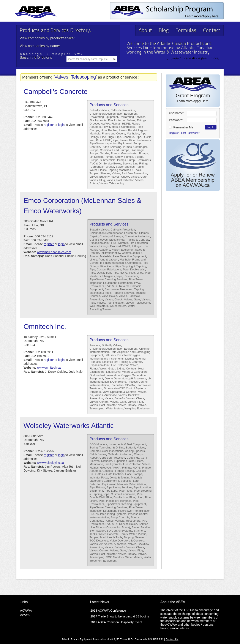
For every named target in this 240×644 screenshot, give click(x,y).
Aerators (95, 345)
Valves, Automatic (106, 395)
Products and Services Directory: (55, 31)
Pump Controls (120, 517)
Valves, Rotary (127, 405)
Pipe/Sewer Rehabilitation (134, 511)
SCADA (130, 385)
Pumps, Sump (126, 160)
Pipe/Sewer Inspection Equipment (111, 143)
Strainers (95, 392)
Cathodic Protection (123, 110)
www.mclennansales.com (54, 252)
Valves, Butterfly (100, 177)
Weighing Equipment (137, 408)
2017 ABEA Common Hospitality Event (116, 622)
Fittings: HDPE (121, 124)
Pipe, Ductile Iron (100, 273)
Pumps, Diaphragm (132, 150)
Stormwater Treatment (119, 289)
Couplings (133, 458)
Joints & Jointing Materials (126, 477)
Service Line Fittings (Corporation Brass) (119, 526)
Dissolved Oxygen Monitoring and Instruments (115, 357)
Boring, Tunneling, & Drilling (107, 447)
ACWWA (26, 611)
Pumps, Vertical (115, 521)
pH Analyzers (138, 378)
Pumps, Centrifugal (135, 147)
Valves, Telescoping (112, 183)
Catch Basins (98, 454)
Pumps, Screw (114, 157)
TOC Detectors (99, 541)
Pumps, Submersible (103, 160)
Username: (176, 113)
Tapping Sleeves (100, 173)
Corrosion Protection (137, 236)
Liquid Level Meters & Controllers (127, 372)
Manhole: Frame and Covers (107, 133)
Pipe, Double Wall (134, 269)
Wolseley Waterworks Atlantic (69, 426)
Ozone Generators (116, 378)
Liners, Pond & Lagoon (133, 130)
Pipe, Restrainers (140, 140)
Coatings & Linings (111, 236)
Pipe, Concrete (125, 137)
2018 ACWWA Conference (108, 611)
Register (174, 133)
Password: (176, 120)
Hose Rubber (109, 130)
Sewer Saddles (125, 167)
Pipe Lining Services (119, 487)
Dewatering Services (132, 117)
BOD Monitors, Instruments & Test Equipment (118, 444)
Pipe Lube (111, 491)
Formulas (186, 31)
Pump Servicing (111, 147)
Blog (164, 31)
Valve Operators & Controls (119, 392)
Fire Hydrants (98, 120)
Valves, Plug (97, 180)
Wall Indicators (99, 306)
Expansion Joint (99, 243)
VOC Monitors (115, 557)
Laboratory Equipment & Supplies (111, 481)
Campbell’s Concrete (55, 92)
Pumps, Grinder (99, 153)
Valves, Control (99, 402)
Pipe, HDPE (103, 140)
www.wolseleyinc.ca (51, 463)
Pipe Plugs (107, 137)
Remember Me (181, 127)
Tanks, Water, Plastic (133, 534)
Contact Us (172, 639)
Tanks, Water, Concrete (104, 534)
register (49, 125)
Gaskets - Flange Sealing (118, 471)
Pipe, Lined (136, 273)
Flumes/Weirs (98, 369)
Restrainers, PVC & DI (103, 286)
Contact (212, 31)
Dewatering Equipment (104, 117)
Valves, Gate (139, 177)
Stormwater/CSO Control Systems (125, 388)
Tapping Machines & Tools (125, 170)
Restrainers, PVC (129, 283)
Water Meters (118, 306)
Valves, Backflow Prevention (129, 173)
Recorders (117, 385)
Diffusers (110, 355)
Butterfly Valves (99, 110)
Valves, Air (96, 544)
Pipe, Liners (120, 140)
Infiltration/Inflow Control (116, 253)
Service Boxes (112, 163)
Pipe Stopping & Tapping (131, 266)
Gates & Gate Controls (122, 369)
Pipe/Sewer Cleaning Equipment (126, 504)
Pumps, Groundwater (124, 153)
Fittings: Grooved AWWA (115, 246)
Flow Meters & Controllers (119, 127)
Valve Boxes (109, 296)
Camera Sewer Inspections (106, 451)
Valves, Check (120, 177)
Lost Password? (190, 133)
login (62, 125)
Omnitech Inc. (45, 327)
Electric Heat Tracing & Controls (129, 240)
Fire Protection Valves (122, 120)
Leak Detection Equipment (129, 256)
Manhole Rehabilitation (131, 484)
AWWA (25, 615)
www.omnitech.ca (49, 368)
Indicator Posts (99, 477)
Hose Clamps (134, 474)
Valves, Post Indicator (120, 180)
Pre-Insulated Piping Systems (108, 514)
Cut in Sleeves (99, 240)
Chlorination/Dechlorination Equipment (114, 114)
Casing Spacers (135, 451)
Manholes (133, 133)
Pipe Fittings (97, 487)
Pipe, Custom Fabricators (105, 269)
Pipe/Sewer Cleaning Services (108, 279)
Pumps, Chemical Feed (104, 150)
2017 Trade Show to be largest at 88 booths (120, 616)
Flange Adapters (100, 250)
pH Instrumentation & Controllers (121, 263)
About (145, 31)
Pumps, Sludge (134, 157)
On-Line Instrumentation (105, 375)
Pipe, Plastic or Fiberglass (115, 501)
